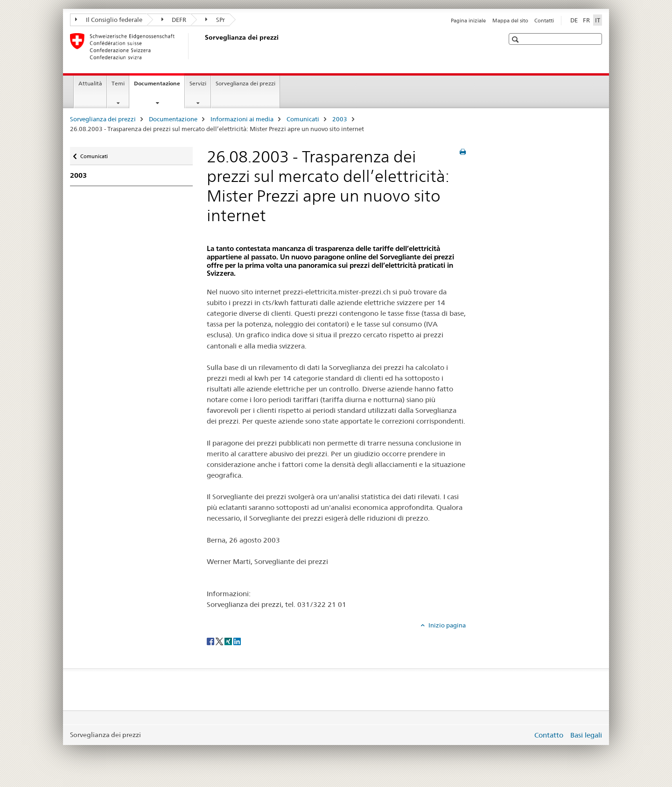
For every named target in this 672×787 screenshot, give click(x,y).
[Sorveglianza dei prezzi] (203, 46)
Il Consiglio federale (109, 20)
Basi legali (586, 735)
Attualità (90, 83)
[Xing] (229, 641)
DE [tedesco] (574, 20)
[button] (516, 39)
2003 (340, 119)
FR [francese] (586, 20)
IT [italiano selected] (598, 20)
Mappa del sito (510, 21)
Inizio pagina (446, 625)
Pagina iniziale (468, 21)
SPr (215, 20)
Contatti (544, 21)
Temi (118, 83)
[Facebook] (211, 641)
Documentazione (159, 86)
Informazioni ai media (242, 119)
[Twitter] (220, 641)
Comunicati (303, 119)
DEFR (174, 20)
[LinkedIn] (237, 641)
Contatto (549, 735)
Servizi (198, 83)
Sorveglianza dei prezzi (245, 83)
